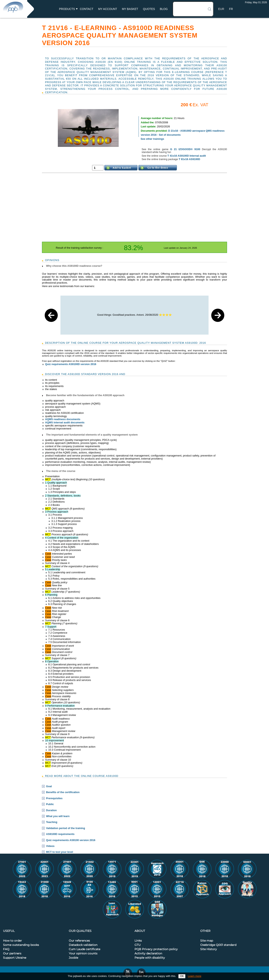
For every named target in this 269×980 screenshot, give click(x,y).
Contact (87, 9)
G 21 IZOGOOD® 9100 (185, 149)
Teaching (52, 822)
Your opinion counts (83, 954)
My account (108, 9)
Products (67, 9)
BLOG (164, 9)
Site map (207, 941)
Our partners (12, 954)
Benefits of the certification (63, 792)
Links (138, 941)
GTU (138, 945)
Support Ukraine (15, 958)
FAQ (6, 949)
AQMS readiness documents (63, 419)
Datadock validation (83, 945)
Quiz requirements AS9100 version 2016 (71, 840)
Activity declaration (148, 954)
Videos (50, 846)
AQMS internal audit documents (65, 422)
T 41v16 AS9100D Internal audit (187, 156)
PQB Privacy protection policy (156, 949)
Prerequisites (54, 798)
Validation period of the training (66, 828)
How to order (12, 941)
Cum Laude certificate (84, 949)
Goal (49, 786)
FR (231, 9)
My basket (130, 9)
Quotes (149, 9)
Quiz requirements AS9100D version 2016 (71, 364)
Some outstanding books (21, 945)
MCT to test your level (60, 852)
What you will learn (58, 816)
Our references (79, 941)
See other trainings (152, 139)
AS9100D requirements (60, 834)
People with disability (150, 958)
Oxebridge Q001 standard (218, 945)
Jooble (73, 958)
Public (50, 804)
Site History (209, 949)
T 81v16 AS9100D (189, 159)
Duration (51, 810)
